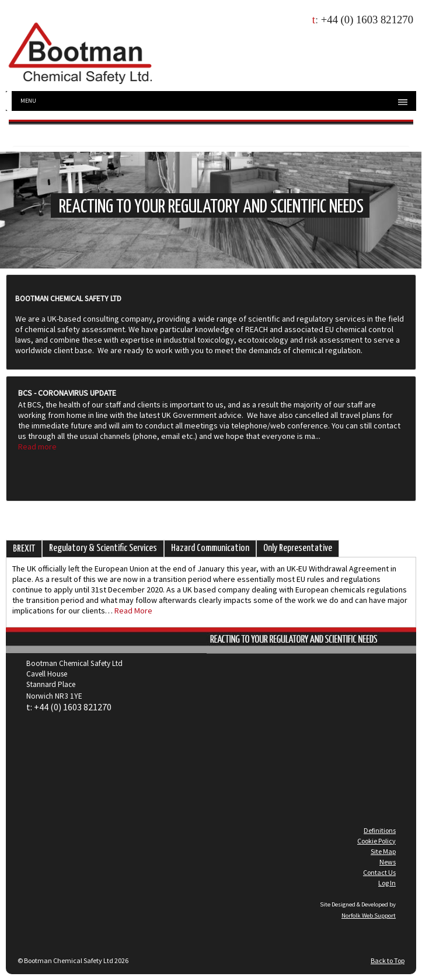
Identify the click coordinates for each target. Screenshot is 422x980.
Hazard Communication (210, 548)
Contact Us (379, 872)
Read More (133, 611)
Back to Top (388, 960)
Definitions (380, 830)
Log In (387, 883)
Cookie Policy (376, 841)
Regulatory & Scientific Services (103, 548)
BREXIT (24, 549)
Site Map (383, 851)
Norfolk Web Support (369, 916)
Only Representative (298, 548)
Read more (37, 447)
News (388, 862)
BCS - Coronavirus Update (67, 393)
